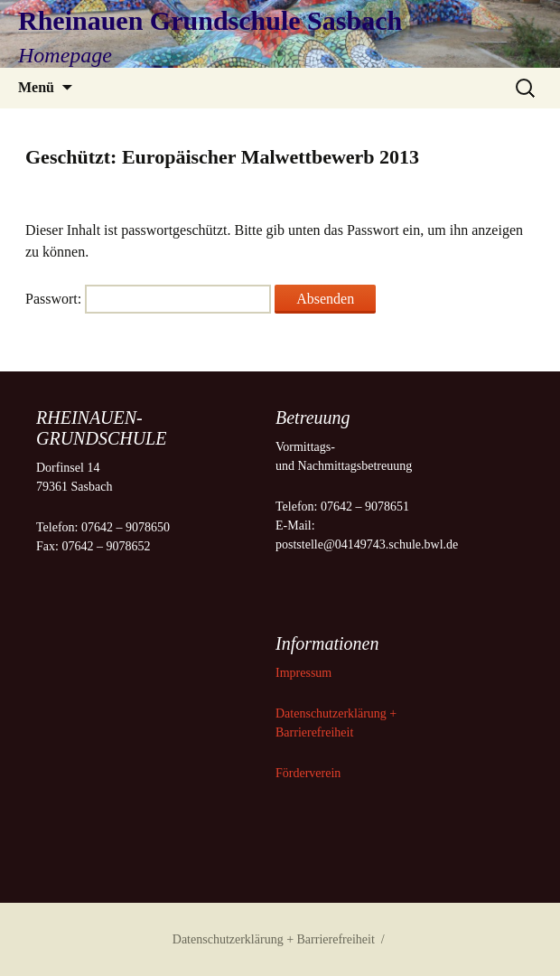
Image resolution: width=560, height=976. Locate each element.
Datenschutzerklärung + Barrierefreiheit (274, 939)
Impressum (305, 673)
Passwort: (148, 299)
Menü (36, 87)
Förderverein (308, 773)
